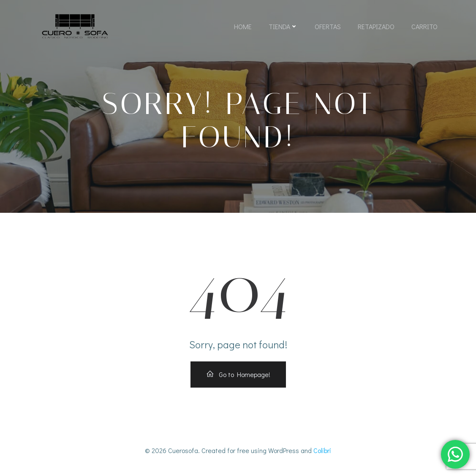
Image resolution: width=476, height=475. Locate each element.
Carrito (424, 26)
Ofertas (328, 26)
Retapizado (376, 26)
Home (243, 26)
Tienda (283, 26)
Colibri (322, 450)
